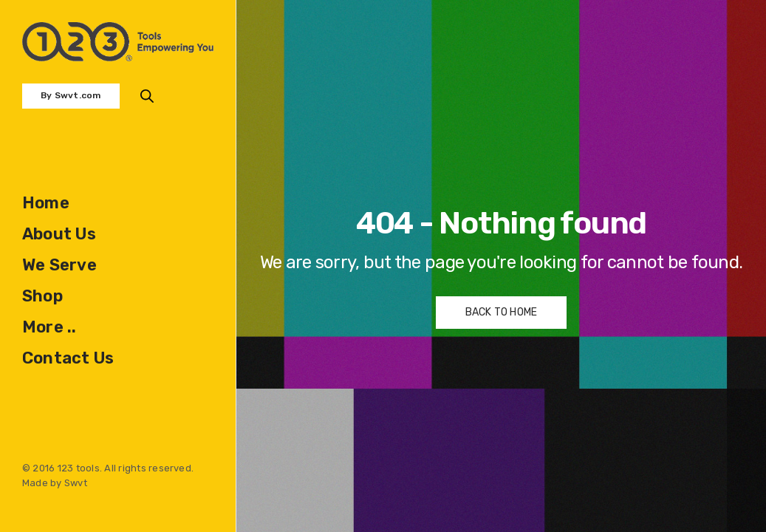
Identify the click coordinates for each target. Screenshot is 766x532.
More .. (49, 327)
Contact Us (68, 358)
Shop (42, 296)
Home (46, 203)
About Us (59, 234)
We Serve (59, 265)
